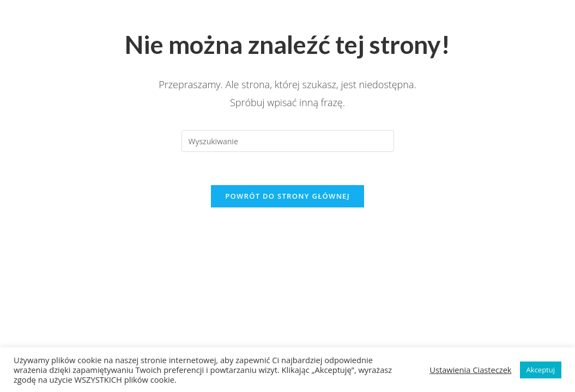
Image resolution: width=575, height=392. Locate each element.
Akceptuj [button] (541, 370)
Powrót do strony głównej (287, 196)
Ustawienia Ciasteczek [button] (470, 370)
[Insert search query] (288, 141)
